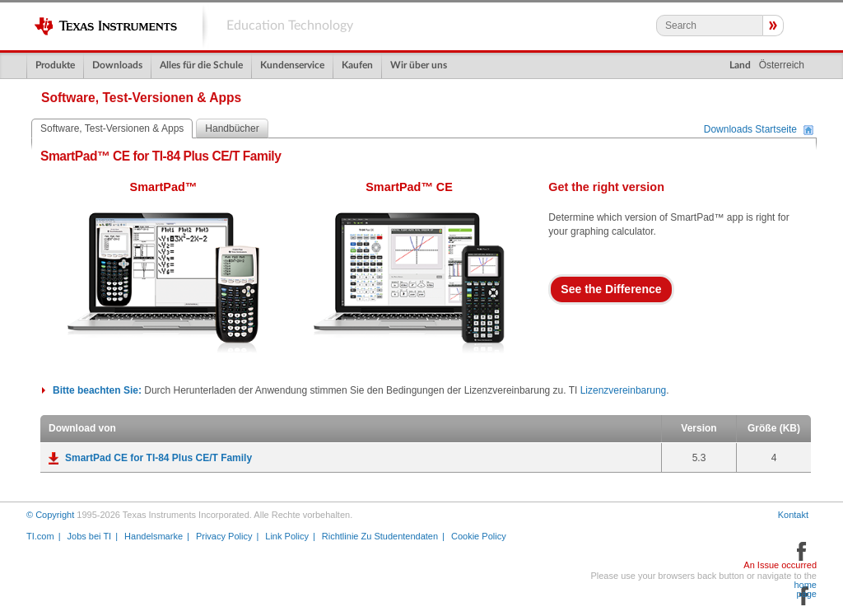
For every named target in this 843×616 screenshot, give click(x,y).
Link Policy (287, 536)
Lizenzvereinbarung (624, 390)
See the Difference (611, 289)
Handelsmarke (154, 536)
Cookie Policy (479, 536)
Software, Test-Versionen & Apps (112, 128)
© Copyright (50, 515)
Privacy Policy (224, 536)
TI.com (40, 536)
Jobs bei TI (90, 536)
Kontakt (793, 515)
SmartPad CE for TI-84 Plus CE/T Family (158, 458)
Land (740, 65)
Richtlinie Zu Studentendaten (380, 536)
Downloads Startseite (750, 130)
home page (805, 590)
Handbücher (232, 128)
